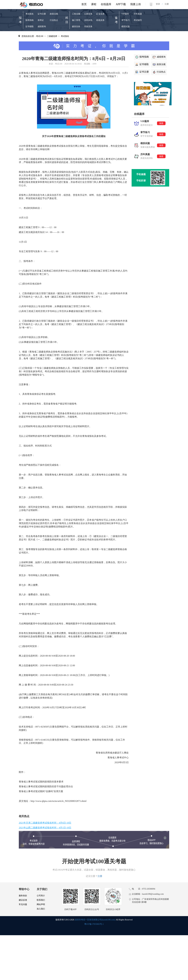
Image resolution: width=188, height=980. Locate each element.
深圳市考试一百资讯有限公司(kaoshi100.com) (95, 920)
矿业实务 (100, 14)
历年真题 (138, 14)
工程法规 (76, 14)
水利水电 (88, 20)
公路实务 (88, 14)
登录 (159, 4)
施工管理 (76, 20)
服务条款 (23, 896)
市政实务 (88, 27)
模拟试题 (126, 27)
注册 (166, 4)
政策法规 (54, 14)
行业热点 (54, 20)
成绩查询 (42, 27)
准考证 (41, 20)
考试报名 (30, 14)
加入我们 (41, 909)
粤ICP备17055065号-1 (94, 924)
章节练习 (126, 20)
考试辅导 (138, 20)
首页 (84, 4)
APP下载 (121, 4)
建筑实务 (76, 27)
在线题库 (106, 4)
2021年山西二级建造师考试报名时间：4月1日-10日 (45, 828)
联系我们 (41, 900)
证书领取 (30, 27)
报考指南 (30, 20)
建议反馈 (23, 900)
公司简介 (41, 896)
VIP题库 (125, 14)
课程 (94, 4)
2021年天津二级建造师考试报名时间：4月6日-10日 (45, 823)
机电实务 (100, 20)
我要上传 (136, 4)
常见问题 (23, 904)
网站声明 (41, 904)
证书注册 (42, 14)
